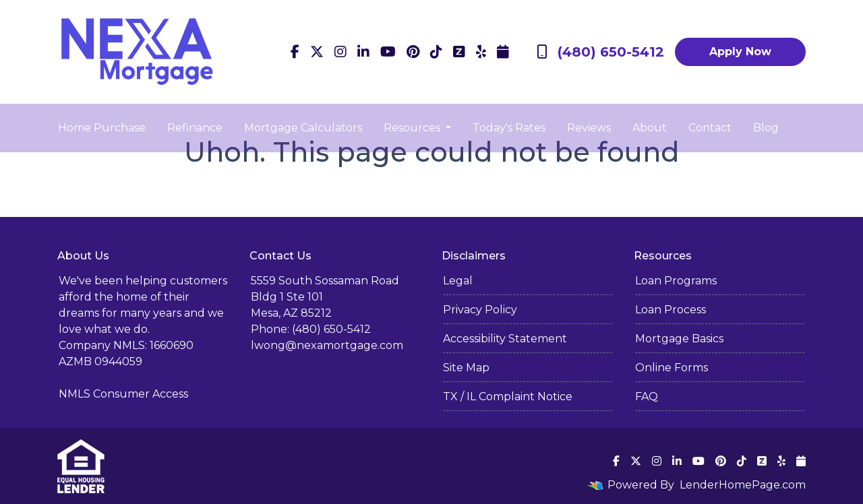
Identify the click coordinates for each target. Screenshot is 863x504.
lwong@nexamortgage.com (327, 345)
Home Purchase (102, 128)
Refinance (195, 128)
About (650, 128)
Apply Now (740, 52)
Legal (458, 281)
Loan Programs (676, 281)
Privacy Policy (480, 310)
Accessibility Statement (505, 339)
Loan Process (671, 310)
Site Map (466, 368)
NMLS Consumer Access (123, 394)
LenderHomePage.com (743, 485)
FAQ (647, 397)
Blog (766, 128)
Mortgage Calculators (303, 128)
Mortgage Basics (679, 339)
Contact (710, 128)
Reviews (589, 128)
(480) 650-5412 (600, 52)
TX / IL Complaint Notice (508, 397)
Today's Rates (509, 128)
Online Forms (672, 368)
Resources (413, 128)
